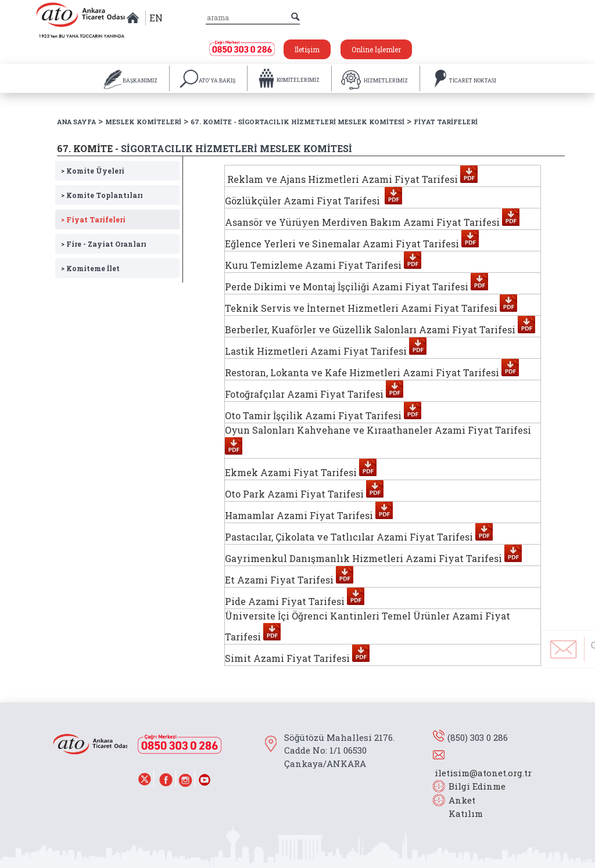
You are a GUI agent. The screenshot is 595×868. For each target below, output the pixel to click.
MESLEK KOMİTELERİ (143, 122)
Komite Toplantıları (102, 195)
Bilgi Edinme (477, 786)
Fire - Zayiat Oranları (104, 244)
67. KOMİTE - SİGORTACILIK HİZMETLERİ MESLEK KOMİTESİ (297, 122)
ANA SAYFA (76, 122)
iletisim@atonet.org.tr (483, 773)
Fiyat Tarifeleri (93, 219)
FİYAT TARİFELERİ (446, 122)
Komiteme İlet (90, 268)
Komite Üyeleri (93, 170)
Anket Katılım (460, 807)
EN (156, 18)
